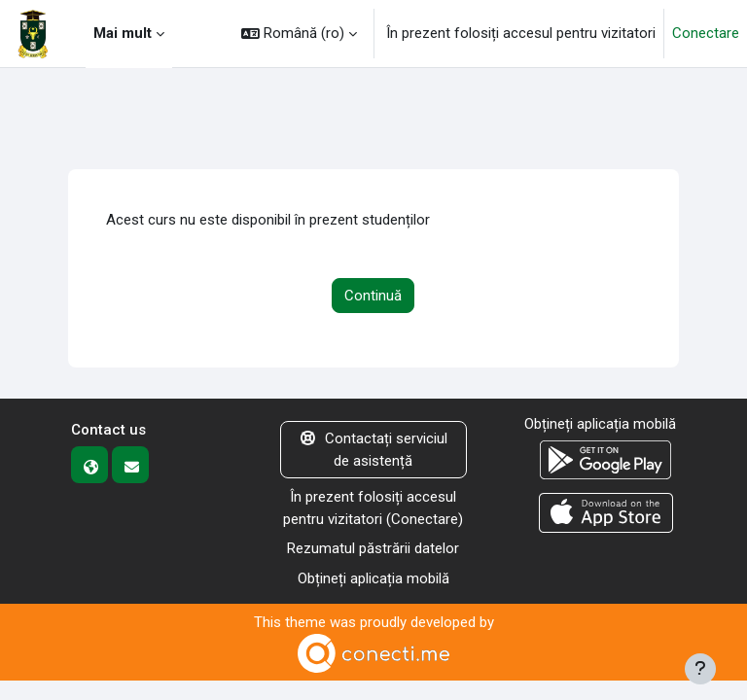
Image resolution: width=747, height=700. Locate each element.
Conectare (706, 33)
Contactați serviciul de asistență (374, 450)
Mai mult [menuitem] (123, 33)
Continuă (373, 296)
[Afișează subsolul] (700, 669)
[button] (299, 34)
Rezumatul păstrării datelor (373, 548)
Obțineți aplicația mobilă (373, 578)
